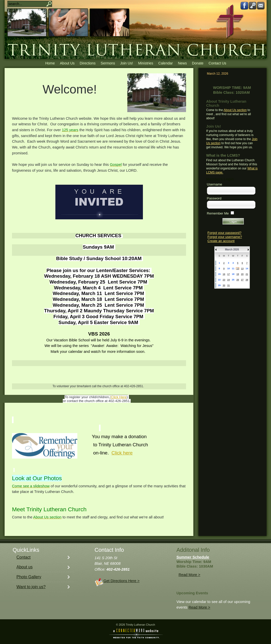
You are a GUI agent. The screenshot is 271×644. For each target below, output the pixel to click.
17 (228, 274)
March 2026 (232, 250)
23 (224, 280)
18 (233, 274)
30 (224, 285)
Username (215, 184)
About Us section (235, 110)
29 (219, 285)
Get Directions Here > (122, 581)
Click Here (119, 397)
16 (224, 274)
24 (228, 280)
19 (238, 274)
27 (242, 280)
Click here (122, 453)
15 (219, 274)
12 (238, 269)
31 (228, 285)
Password (214, 198)
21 (247, 274)
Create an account (221, 241)
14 (247, 269)
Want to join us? (31, 587)
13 (242, 269)
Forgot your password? (224, 233)
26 (238, 280)
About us (25, 567)
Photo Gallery (29, 577)
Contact (24, 557)
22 (219, 280)
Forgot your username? (225, 237)
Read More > (189, 575)
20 (242, 274)
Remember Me (218, 213)
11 (233, 269)
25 (233, 280)
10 (228, 269)
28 (247, 280)
